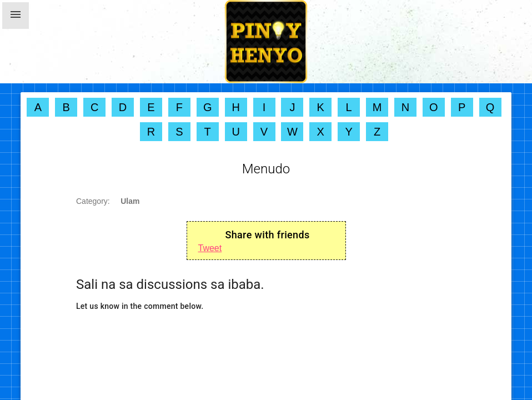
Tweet (210, 248)
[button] (16, 16)
